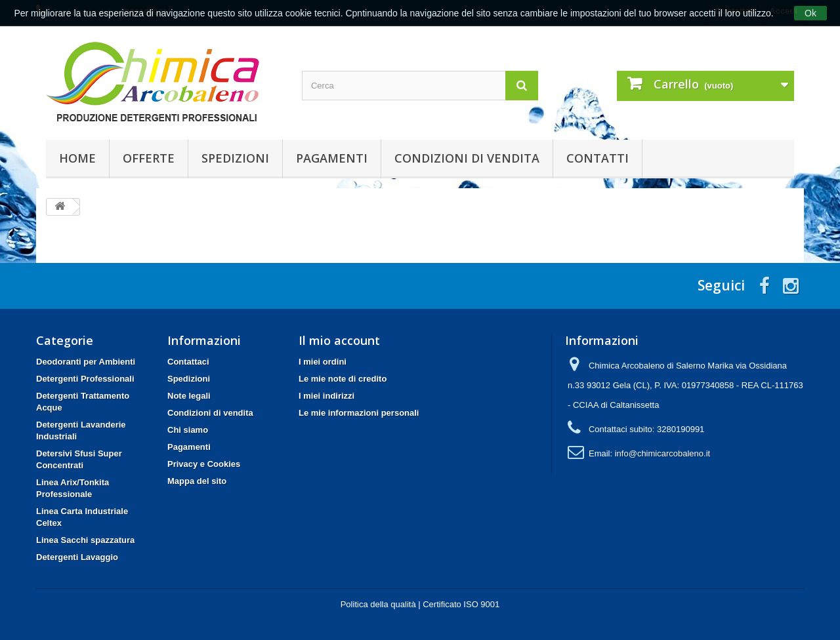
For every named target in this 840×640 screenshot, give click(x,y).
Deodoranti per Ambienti (86, 362)
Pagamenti (332, 158)
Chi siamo (188, 430)
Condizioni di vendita (467, 158)
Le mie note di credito (343, 379)
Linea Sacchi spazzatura (85, 540)
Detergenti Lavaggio (77, 557)
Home (77, 158)
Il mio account (339, 340)
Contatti (598, 158)
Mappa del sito (197, 481)
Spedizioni (235, 158)
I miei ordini (323, 362)
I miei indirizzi (326, 396)
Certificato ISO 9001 (461, 604)
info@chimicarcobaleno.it (662, 453)
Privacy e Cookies (204, 464)
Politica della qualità (378, 604)
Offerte (149, 158)
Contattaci (188, 362)
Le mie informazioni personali (359, 413)
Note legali (189, 396)
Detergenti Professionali (85, 379)
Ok (810, 13)
